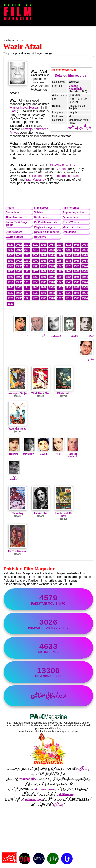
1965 (77, 272)
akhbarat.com (44, 789)
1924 (85, 293)
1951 (27, 282)
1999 (44, 255)
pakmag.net (33, 800)
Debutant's (69, 232)
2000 (35, 255)
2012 (19, 250)
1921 (27, 298)
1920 (35, 298)
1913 (10, 304)
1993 (10, 261)
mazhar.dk (27, 779)
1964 (85, 272)
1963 (10, 277)
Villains (39, 213)
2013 (10, 250)
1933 (10, 293)
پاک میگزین (84, 769)
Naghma (14, 452)
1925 (77, 293)
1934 (85, 288)
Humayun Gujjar (17, 393)
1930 (35, 293)
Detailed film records (71, 76)
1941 (27, 288)
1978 (52, 266)
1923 (10, 298)
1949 (44, 282)
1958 (52, 277)
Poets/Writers (71, 222)
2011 (27, 250)
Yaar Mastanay (36, 180)
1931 (27, 293)
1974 (85, 266)
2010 (35, 250)
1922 (19, 298)
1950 (35, 282)
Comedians (13, 213)
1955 (77, 277)
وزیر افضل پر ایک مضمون (79, 128)
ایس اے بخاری (54, 334)
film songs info (48, 672)
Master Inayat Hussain (25, 108)
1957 (60, 277)
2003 (10, 255)
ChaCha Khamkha (63, 165)
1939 (44, 288)
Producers (41, 217)
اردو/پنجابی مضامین (49, 696)
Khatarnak (64, 393)
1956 (68, 277)
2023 (10, 245)
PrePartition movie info (48, 624)
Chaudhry (18, 513)
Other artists (70, 217)
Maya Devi (29, 452)
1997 (60, 255)
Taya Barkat (14, 477)
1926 (68, 293)
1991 (27, 261)
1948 (52, 282)
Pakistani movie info (48, 599)
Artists (10, 208)
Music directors (72, 227)
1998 (52, 255)
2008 (52, 250)
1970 (35, 272)
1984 (85, 261)
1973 (10, 272)
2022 (19, 245)
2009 (44, 250)
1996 (68, 255)
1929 (44, 293)
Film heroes (41, 208)
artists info (48, 648)
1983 (10, 266)
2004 (85, 250)
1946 (68, 282)
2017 (60, 245)
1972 (19, 272)
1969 (44, 272)
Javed (44, 452)
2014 (85, 245)
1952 (19, 282)
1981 (27, 266)
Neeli (58, 452)
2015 (77, 245)
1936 (68, 288)
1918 (52, 298)
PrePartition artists (46, 222)
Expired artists (14, 237)
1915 (77, 298)
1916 (68, 298)
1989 (44, 261)
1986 (68, 261)
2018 (52, 245)
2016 (68, 245)
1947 (60, 282)
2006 (68, 250)
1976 (68, 266)
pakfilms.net (66, 795)
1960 (35, 277)
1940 (35, 288)
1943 (10, 288)
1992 (19, 261)
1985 (77, 261)
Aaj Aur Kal (40, 513)
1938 (52, 288)
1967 (60, 272)
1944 (85, 282)
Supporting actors (74, 213)
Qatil (13, 111)
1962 (19, 277)
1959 (44, 277)
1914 (85, 298)
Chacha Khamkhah (75, 87)
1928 (52, 293)
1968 (52, 272)
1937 (60, 288)
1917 (60, 298)
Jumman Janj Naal (67, 176)
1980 (35, 266)
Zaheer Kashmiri (73, 454)
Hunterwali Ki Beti (63, 515)
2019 (44, 245)
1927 (60, 293)
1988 (52, 261)
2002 (19, 255)
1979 (44, 266)
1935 (77, 288)
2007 (60, 250)
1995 (77, 255)
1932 (19, 293)
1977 (60, 266)
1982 (19, 266)
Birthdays (40, 237)
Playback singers (45, 227)
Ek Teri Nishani (17, 551)
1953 (10, 282)
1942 (19, 288)
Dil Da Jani (35, 176)
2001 (27, 255)
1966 (68, 272)
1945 (77, 282)
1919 (44, 298)
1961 (27, 277)
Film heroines (71, 208)
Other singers (14, 232)
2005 (77, 250)
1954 (85, 277)
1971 (27, 272)
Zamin (61, 169)
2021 (27, 245)
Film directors (14, 217)
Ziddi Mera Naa (40, 393)
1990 (35, 261)
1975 (77, 266)
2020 (35, 245)
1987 (60, 261)
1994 (85, 255)
